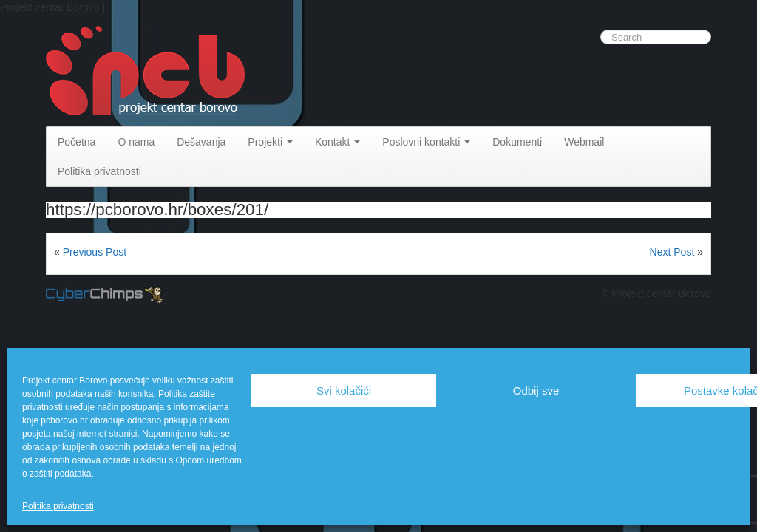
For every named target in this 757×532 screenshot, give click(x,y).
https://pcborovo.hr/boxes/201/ (157, 209)
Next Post (672, 252)
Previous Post (95, 252)
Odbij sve (536, 391)
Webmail (584, 142)
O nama (136, 142)
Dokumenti (517, 142)
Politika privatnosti (58, 506)
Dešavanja (201, 142)
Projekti (270, 142)
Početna (77, 142)
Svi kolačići (344, 391)
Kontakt (337, 142)
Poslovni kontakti (426, 142)
